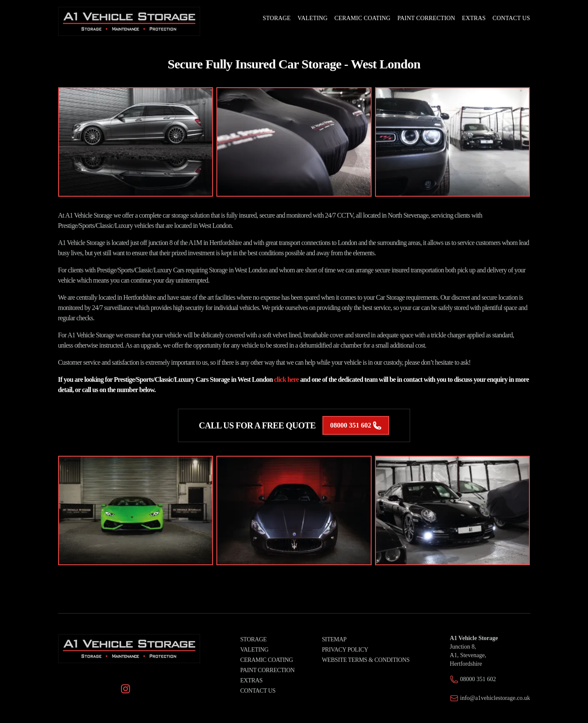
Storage (254, 639)
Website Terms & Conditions (366, 660)
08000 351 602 (356, 425)
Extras (251, 680)
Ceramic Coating (267, 660)
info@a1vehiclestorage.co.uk (495, 698)
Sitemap (334, 639)
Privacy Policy (345, 650)
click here (287, 379)
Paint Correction (267, 670)
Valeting (254, 650)
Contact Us (258, 691)
